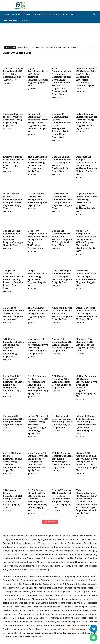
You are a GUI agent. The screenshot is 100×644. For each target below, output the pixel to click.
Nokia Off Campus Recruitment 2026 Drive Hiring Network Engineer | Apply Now (47, 47)
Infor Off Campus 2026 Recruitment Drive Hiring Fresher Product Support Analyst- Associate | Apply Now (62, 493)
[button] (94, 14)
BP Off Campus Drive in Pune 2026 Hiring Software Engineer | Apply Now (37, 310)
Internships (55, 14)
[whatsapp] (94, 638)
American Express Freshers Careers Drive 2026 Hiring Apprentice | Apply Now (13, 119)
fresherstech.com (77, 622)
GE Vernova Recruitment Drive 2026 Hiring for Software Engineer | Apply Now (13, 310)
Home (7, 14)
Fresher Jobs (11, 20)
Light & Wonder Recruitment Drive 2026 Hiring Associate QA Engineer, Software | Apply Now (87, 200)
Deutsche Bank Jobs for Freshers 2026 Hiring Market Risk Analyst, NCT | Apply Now (62, 417)
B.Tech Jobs (69, 14)
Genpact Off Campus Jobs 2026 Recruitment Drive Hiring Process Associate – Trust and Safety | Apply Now (87, 456)
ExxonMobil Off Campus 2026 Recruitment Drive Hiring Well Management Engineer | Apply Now (13, 380)
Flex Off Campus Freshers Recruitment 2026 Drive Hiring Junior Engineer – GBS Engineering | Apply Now (38, 380)
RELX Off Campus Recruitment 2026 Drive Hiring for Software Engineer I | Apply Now (62, 273)
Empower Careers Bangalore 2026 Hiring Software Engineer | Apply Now (86, 341)
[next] (95, 47)
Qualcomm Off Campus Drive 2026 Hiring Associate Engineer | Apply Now (13, 417)
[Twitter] (94, 629)
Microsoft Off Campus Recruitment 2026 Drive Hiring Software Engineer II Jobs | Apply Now (87, 164)
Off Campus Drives (22, 14)
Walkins (24, 20)
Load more (50, 515)
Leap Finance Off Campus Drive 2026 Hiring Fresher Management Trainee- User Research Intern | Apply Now (38, 456)
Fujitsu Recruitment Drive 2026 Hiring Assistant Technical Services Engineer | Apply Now (38, 77)
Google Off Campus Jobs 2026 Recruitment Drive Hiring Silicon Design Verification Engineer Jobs (38, 237)
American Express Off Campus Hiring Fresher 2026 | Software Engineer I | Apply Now (62, 310)
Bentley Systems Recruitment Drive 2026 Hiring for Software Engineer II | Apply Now (87, 310)
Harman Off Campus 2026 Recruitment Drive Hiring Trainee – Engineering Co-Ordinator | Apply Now (38, 122)
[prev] (91, 47)
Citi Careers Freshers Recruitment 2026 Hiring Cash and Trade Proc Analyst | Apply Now (13, 493)
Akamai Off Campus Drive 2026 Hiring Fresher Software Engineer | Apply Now (62, 341)
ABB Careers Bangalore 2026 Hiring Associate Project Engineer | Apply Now (62, 377)
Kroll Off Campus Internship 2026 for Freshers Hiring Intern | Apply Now (13, 161)
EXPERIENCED (40, 14)
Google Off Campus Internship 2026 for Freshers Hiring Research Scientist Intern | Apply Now (13, 276)
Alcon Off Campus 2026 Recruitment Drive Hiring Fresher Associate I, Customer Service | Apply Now (86, 419)
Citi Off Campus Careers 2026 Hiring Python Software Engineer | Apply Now (38, 197)
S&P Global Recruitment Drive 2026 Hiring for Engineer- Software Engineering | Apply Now (13, 344)
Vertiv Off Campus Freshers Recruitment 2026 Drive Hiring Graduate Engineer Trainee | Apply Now (13, 456)
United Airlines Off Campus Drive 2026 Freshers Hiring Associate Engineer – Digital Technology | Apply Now (38, 419)
